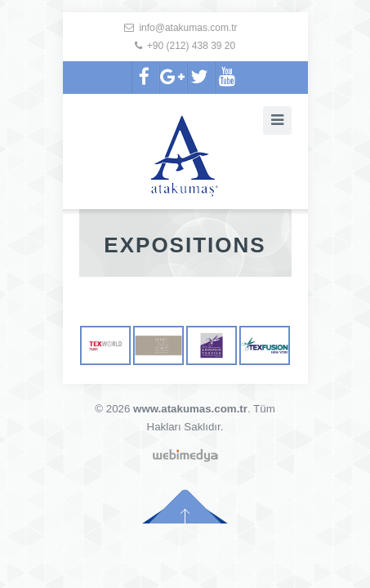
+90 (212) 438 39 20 (191, 46)
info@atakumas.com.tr (188, 28)
